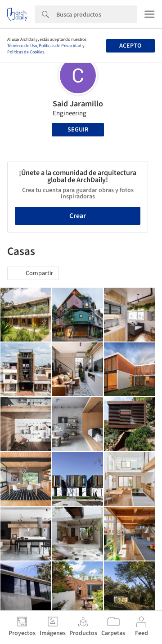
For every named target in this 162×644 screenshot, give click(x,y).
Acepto (130, 46)
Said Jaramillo (78, 104)
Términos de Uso (22, 46)
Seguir (78, 130)
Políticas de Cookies (26, 52)
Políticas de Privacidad (60, 46)
